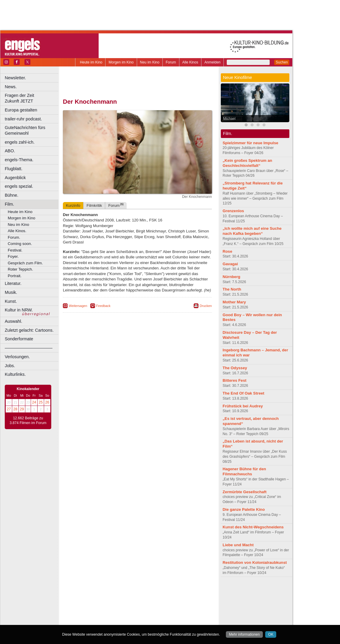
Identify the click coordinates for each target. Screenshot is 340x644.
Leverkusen (106, 611)
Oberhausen (167, 611)
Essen (95, 606)
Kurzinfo (73, 205)
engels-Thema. (19, 160)
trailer (137, 596)
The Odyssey (235, 368)
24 (34, 402)
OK (271, 634)
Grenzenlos (233, 211)
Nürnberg (231, 277)
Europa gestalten (21, 110)
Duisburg (181, 601)
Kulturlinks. (15, 374)
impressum (134, 591)
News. (11, 87)
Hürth (170, 606)
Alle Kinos (190, 62)
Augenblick (15, 178)
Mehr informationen (244, 634)
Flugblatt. (14, 169)
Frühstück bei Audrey (243, 406)
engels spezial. (19, 186)
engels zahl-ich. (20, 142)
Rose (227, 251)
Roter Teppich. (20, 269)
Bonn (105, 601)
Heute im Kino (91, 62)
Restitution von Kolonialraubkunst (255, 562)
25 (41, 402)
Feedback (103, 306)
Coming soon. (20, 244)
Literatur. (13, 283)
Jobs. (10, 366)
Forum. (14, 237)
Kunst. (11, 301)
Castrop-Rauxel (123, 601)
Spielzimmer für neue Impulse (250, 143)
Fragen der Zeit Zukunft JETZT (32, 98)
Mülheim (136, 611)
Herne (159, 606)
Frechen (108, 606)
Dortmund (145, 601)
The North (232, 289)
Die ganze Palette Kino (244, 509)
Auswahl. (13, 321)
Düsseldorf (164, 601)
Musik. (11, 292)
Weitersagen (78, 306)
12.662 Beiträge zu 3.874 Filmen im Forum (28, 420)
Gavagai (230, 264)
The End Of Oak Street (243, 393)
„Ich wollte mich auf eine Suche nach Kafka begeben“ (252, 231)
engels (120, 596)
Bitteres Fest (235, 380)
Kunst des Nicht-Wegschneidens (253, 527)
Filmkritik (94, 205)
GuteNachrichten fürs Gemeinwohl (25, 130)
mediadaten (186, 591)
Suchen (282, 62)
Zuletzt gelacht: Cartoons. (29, 330)
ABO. (10, 151)
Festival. (15, 250)
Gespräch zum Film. (25, 263)
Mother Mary (234, 302)
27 (9, 409)
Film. (9, 204)
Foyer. (13, 256)
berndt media (112, 591)
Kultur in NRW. (19, 310)
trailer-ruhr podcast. (23, 119)
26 (47, 402)
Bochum (92, 601)
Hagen (147, 606)
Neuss (150, 611)
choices (106, 596)
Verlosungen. (17, 357)
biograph (90, 596)
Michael (229, 119)
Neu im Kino (150, 62)
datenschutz (155, 591)
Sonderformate (19, 339)
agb (171, 591)
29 (22, 409)
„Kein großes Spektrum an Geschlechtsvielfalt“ (247, 163)
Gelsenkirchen (128, 606)
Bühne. (12, 195)
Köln (180, 606)
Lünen (122, 611)
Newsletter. (15, 78)
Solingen (139, 616)
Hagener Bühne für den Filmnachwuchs (244, 471)
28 (15, 409)
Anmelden (212, 62)
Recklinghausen (117, 616)
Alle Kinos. (17, 231)
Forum (171, 62)
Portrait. (15, 276)
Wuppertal (162, 616)
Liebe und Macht (238, 545)
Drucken (206, 306)
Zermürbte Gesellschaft (244, 492)
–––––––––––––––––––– (29, 348)
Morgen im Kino (121, 62)
